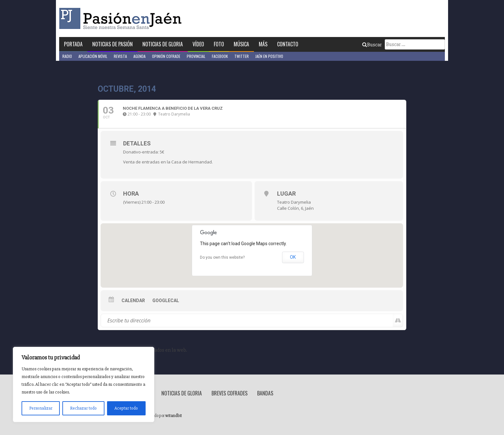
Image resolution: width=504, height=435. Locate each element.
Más (263, 44)
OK (293, 257)
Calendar (133, 301)
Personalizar (41, 408)
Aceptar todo (126, 408)
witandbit (174, 416)
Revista (120, 56)
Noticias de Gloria (163, 44)
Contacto (288, 44)
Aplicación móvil (93, 56)
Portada (73, 44)
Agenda (139, 56)
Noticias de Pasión (113, 44)
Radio (67, 56)
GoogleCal (166, 301)
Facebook (220, 56)
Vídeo (198, 44)
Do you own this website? (222, 257)
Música (241, 44)
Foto (219, 44)
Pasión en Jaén (122, 19)
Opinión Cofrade (166, 56)
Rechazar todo (83, 408)
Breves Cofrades (230, 393)
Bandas (265, 393)
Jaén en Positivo (269, 56)
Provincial (196, 56)
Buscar (372, 45)
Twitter (242, 56)
